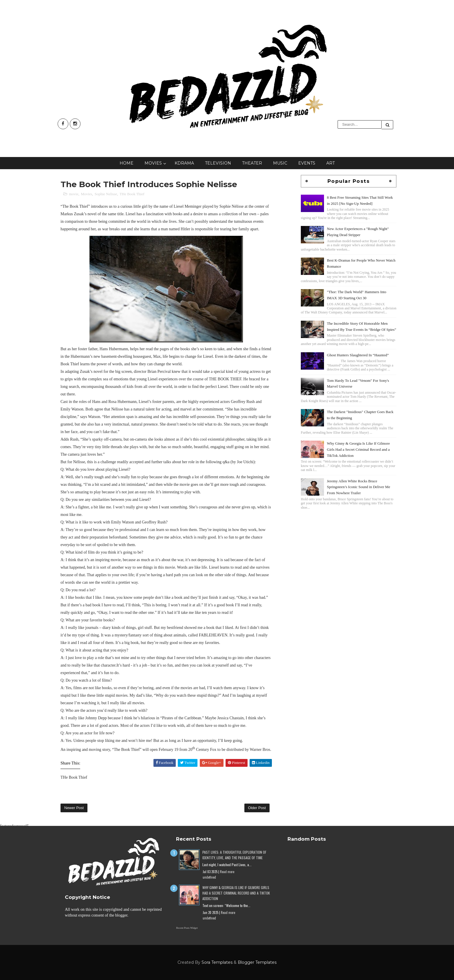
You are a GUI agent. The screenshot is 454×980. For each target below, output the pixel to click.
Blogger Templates (257, 962)
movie (74, 194)
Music (280, 163)
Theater (252, 163)
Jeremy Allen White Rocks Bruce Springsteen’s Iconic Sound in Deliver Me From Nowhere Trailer (358, 487)
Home (127, 163)
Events (307, 163)
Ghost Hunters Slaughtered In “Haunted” (358, 355)
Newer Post (74, 808)
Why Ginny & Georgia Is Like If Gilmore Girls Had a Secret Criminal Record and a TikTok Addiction (358, 449)
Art (331, 163)
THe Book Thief (132, 194)
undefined (209, 877)
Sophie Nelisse (106, 194)
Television (218, 163)
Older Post (257, 808)
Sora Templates (217, 962)
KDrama (184, 163)
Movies (153, 163)
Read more (227, 872)
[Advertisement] (349, 552)
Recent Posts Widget (187, 928)
